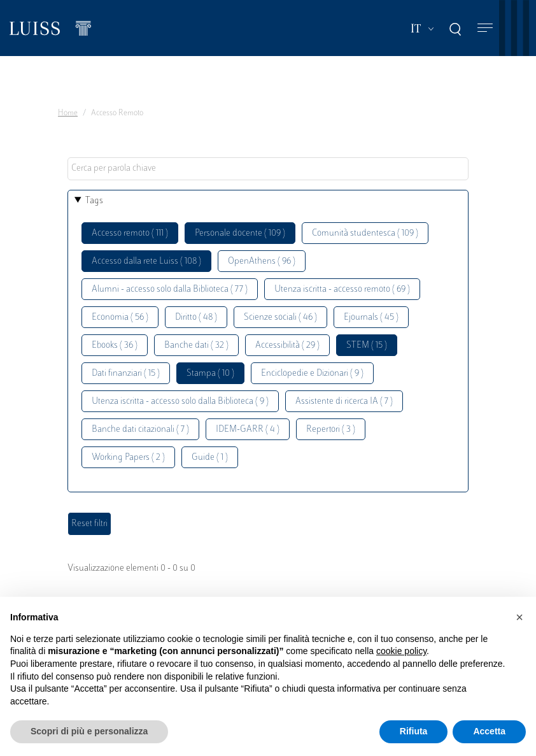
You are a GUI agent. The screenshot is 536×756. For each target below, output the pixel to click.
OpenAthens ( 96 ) (262, 261)
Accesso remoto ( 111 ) (130, 233)
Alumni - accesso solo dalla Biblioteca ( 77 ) (170, 289)
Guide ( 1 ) (210, 458)
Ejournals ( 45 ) (371, 317)
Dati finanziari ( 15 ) (126, 374)
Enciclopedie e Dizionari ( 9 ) (312, 374)
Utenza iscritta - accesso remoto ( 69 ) (342, 289)
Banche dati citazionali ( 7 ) (140, 430)
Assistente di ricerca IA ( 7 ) (344, 402)
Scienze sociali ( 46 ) (280, 317)
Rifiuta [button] (414, 731)
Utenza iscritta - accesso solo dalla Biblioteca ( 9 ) (180, 402)
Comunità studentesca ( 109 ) (365, 233)
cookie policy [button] (401, 651)
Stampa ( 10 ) (210, 374)
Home (68, 113)
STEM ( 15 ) (367, 346)
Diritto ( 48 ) (196, 317)
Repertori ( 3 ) (331, 430)
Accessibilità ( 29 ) (287, 346)
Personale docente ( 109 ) (240, 233)
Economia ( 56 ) (120, 317)
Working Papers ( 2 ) (128, 458)
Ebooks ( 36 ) (115, 346)
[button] (519, 617)
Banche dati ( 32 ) (196, 346)
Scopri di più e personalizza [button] (89, 731)
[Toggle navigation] (485, 28)
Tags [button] (94, 201)
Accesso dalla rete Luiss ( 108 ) (146, 261)
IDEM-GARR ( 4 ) (248, 430)
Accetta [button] (489, 731)
